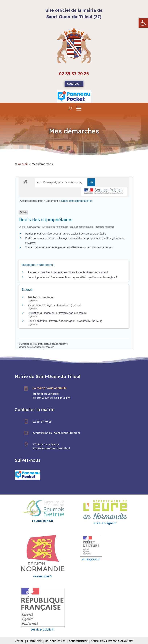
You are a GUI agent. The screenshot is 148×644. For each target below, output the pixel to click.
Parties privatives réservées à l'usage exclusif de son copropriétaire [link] (66, 234)
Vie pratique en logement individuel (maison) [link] (55, 305)
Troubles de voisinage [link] (41, 297)
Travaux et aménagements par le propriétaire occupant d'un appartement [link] (69, 247)
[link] (143, 23)
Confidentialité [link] (78, 641)
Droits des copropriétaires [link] (77, 201)
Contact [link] (74, 84)
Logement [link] (52, 201)
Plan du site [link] (34, 641)
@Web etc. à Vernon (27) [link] (119, 641)
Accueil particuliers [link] (32, 201)
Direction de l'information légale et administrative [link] (44, 344)
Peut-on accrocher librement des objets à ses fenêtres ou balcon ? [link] (68, 272)
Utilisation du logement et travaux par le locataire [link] (57, 313)
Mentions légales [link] (55, 641)
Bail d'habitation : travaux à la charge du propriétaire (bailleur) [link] (65, 321)
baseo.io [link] (50, 347)
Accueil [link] (19, 641)
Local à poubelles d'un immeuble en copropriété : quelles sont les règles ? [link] (72, 277)
